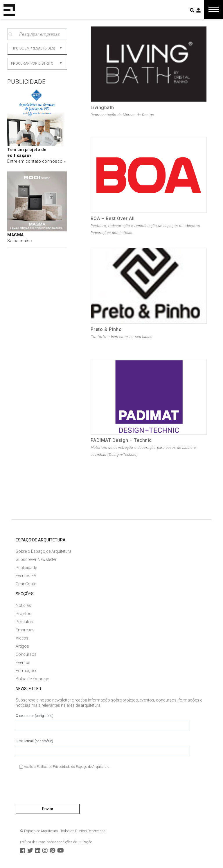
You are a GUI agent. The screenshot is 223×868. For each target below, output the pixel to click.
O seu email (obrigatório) (103, 747)
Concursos (26, 654)
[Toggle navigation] (214, 9)
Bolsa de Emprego (33, 679)
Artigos (22, 646)
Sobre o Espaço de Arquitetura (44, 551)
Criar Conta (26, 584)
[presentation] (60, 789)
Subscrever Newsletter (36, 559)
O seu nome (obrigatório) (103, 722)
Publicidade (26, 568)
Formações (27, 671)
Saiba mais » (20, 241)
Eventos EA (26, 576)
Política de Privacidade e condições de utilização (56, 842)
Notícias (23, 605)
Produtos (24, 622)
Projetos (24, 614)
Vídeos (22, 638)
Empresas (25, 630)
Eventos (23, 662)
